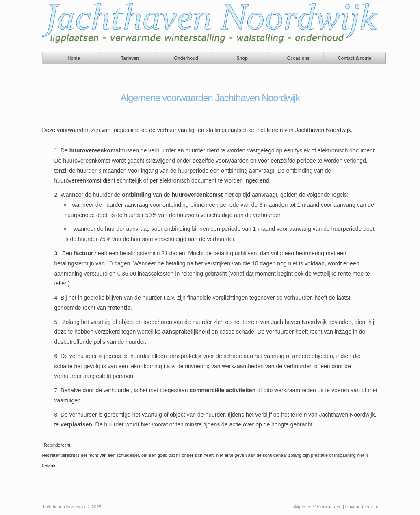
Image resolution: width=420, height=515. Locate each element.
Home (74, 58)
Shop (242, 58)
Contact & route (355, 58)
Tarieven (130, 58)
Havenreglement (362, 507)
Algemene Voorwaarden (317, 507)
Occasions (299, 58)
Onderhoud (186, 58)
